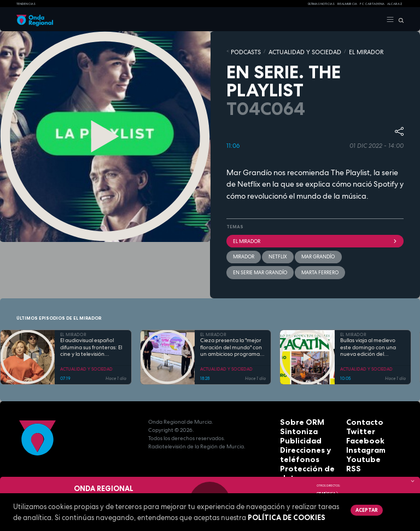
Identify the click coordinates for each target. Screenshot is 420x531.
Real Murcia (347, 4)
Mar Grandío (311, 252)
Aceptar (365, 509)
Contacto (360, 415)
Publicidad (295, 431)
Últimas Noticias (321, 4)
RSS (351, 456)
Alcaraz (395, 4)
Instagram (361, 439)
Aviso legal (296, 464)
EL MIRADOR (333, 51)
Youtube (358, 448)
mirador (243, 252)
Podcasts (241, 51)
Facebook (360, 431)
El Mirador (315, 238)
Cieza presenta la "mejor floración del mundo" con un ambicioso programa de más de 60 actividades (232, 340)
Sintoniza (293, 423)
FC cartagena (372, 4)
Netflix (274, 252)
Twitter (357, 423)
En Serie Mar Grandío (364, 252)
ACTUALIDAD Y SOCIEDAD (286, 51)
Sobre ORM (296, 415)
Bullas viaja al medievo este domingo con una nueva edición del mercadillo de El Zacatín (370, 340)
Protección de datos (309, 456)
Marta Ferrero (249, 266)
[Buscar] (399, 20)
